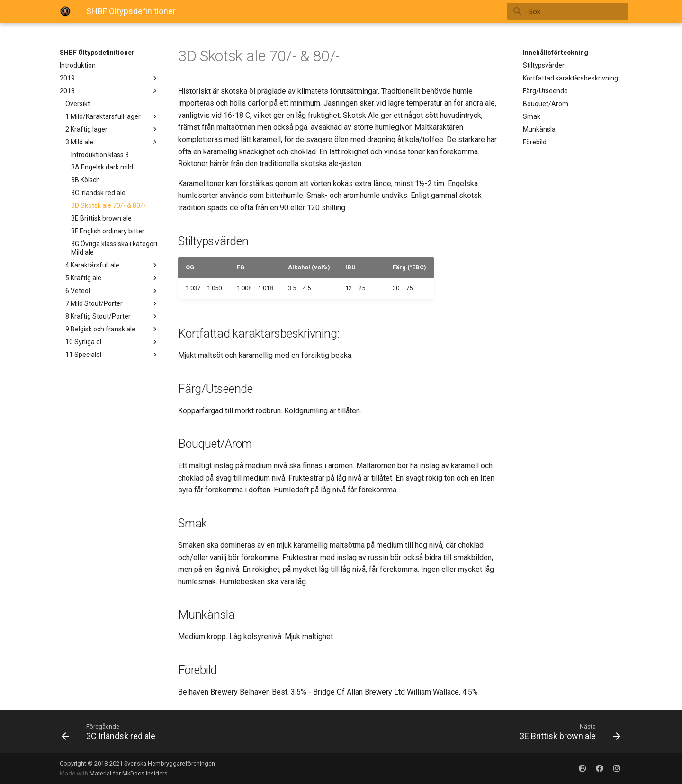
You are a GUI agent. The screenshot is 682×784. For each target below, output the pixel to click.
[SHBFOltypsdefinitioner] (65, 11)
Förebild (535, 142)
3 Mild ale (112, 142)
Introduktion (78, 65)
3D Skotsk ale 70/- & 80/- (108, 205)
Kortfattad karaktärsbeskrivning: (571, 78)
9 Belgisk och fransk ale (112, 329)
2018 (109, 91)
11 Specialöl (112, 355)
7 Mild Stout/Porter (112, 303)
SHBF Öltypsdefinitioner (97, 53)
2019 (109, 78)
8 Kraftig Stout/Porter (112, 316)
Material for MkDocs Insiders (129, 773)
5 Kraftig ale (112, 278)
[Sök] (573, 11)
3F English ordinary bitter (108, 231)
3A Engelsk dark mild (102, 167)
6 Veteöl (112, 291)
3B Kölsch (85, 180)
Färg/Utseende (545, 91)
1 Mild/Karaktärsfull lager (112, 116)
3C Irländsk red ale (98, 193)
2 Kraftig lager (112, 129)
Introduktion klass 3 (100, 155)
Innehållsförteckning (556, 53)
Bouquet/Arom (546, 104)
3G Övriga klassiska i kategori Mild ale (114, 248)
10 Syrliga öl (112, 342)
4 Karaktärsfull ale (112, 265)
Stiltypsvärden (544, 65)
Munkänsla (539, 129)
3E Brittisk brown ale (101, 218)
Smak (532, 116)
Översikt (78, 104)
